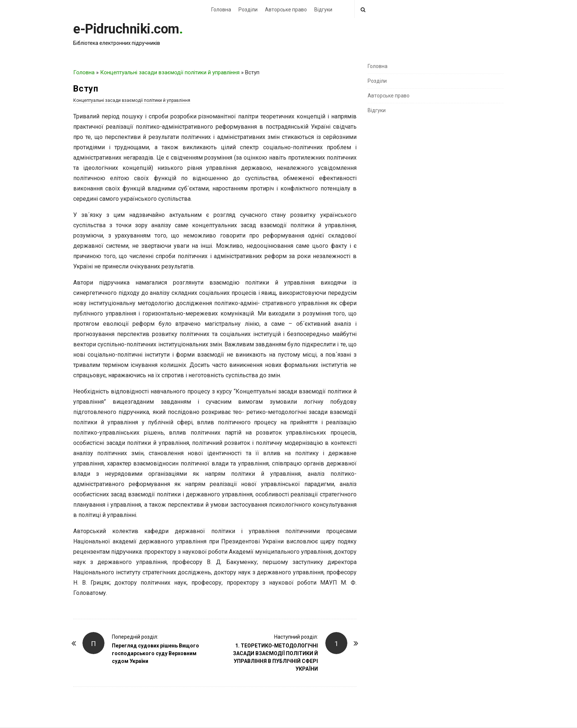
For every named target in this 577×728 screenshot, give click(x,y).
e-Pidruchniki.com (126, 29)
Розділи (248, 10)
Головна (221, 10)
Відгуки (323, 10)
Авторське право (286, 10)
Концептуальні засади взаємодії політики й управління (170, 72)
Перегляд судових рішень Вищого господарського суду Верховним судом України (155, 653)
